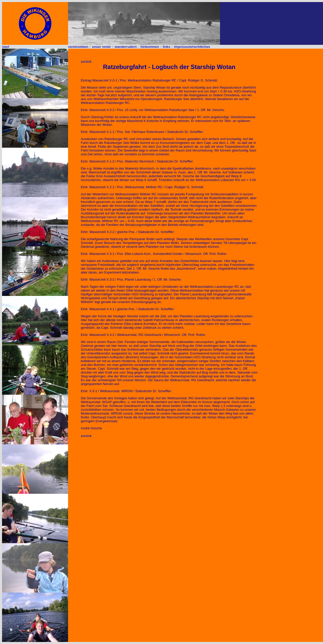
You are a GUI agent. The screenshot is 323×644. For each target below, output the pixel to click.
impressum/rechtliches (192, 47)
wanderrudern (126, 47)
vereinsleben (78, 47)
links (166, 47)
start (6, 47)
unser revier (101, 47)
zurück (86, 61)
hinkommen (150, 47)
